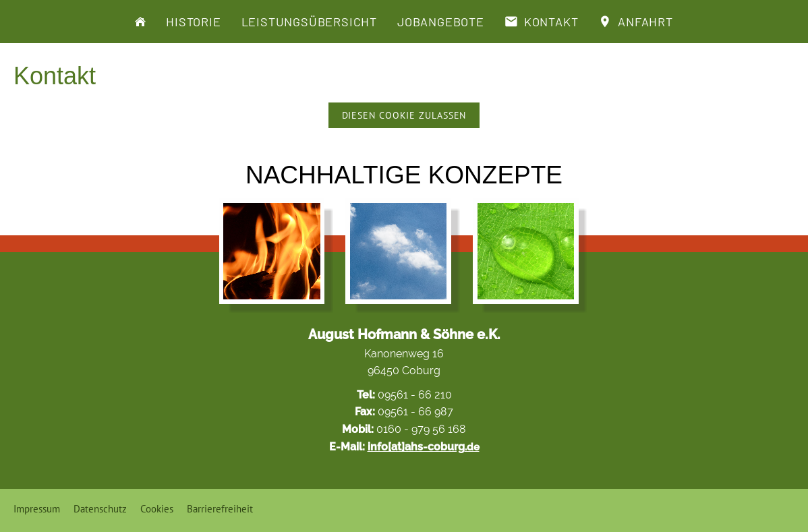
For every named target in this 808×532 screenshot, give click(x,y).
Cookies (157, 509)
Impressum (37, 509)
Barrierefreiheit (220, 509)
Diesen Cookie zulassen (404, 115)
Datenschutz (100, 509)
